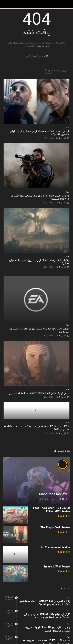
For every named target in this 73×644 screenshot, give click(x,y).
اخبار (68, 128)
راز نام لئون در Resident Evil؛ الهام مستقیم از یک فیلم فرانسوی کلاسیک (40, 133)
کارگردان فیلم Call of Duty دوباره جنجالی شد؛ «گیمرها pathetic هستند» (40, 197)
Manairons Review (53, 494)
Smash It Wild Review (57, 567)
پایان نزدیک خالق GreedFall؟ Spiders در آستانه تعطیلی (39, 393)
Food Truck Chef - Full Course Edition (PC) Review (52, 510)
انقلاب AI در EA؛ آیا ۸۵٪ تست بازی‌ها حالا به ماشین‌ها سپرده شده (39, 330)
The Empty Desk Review (55, 528)
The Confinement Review (55, 547)
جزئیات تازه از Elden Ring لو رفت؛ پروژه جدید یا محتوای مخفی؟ (39, 262)
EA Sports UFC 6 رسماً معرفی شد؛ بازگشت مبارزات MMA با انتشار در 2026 (37, 428)
